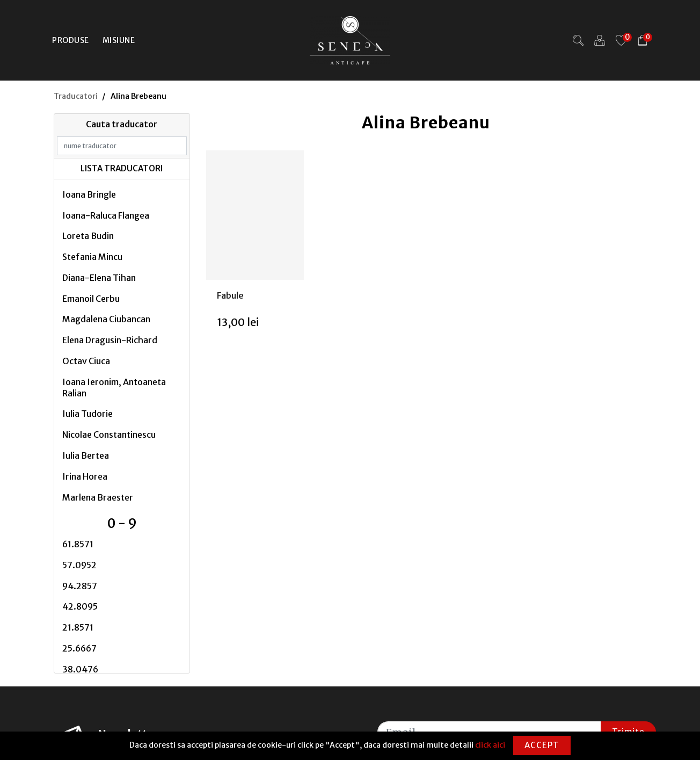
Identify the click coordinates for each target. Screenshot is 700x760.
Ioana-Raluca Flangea (106, 215)
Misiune (119, 40)
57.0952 (79, 565)
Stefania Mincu (92, 257)
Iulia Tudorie (87, 414)
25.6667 (79, 648)
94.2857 (80, 586)
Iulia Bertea (86, 455)
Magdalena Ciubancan (106, 319)
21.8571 (78, 627)
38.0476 (80, 669)
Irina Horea (85, 476)
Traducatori (76, 96)
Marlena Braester (98, 497)
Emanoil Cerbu (91, 299)
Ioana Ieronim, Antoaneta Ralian (114, 388)
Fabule (230, 295)
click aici (490, 745)
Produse (71, 40)
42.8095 (80, 606)
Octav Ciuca (86, 361)
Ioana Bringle (89, 194)
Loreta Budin (88, 236)
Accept (542, 745)
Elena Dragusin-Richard (110, 340)
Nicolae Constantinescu (109, 435)
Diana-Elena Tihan (99, 278)
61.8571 (78, 544)
